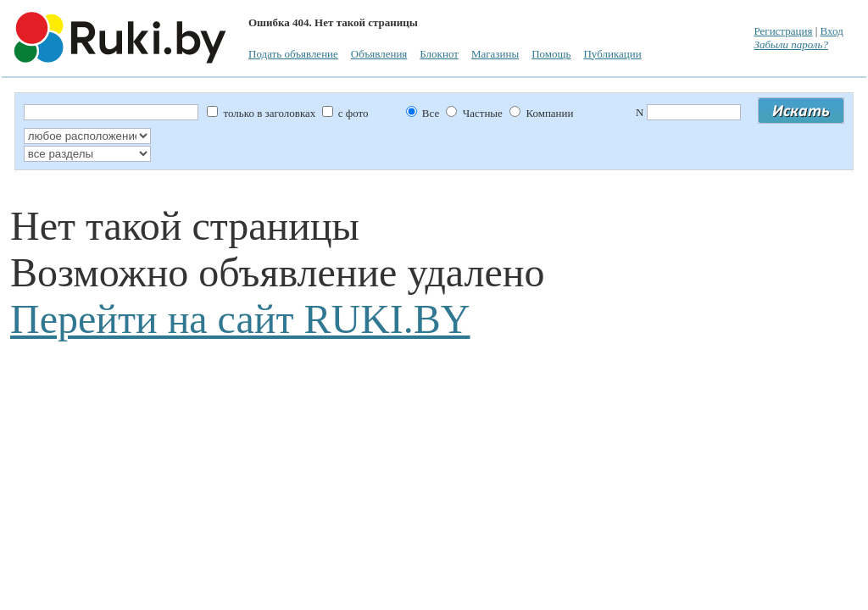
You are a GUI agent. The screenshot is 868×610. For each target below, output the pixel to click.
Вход (832, 31)
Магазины (495, 54)
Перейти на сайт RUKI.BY (240, 319)
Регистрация (783, 31)
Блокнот (439, 54)
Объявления (379, 54)
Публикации (612, 54)
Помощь (551, 54)
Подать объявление (293, 54)
